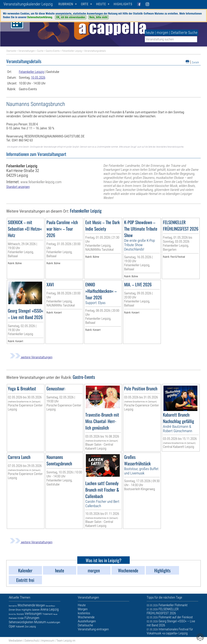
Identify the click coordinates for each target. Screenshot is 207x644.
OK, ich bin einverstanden (71, 17)
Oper (12, 626)
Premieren (13, 618)
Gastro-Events (53, 51)
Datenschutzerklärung (40, 17)
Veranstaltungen (27, 51)
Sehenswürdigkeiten (21, 622)
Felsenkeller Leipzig (72, 51)
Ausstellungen (53, 622)
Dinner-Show (15, 610)
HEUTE (101, 4)
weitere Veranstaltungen (31, 357)
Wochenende (26, 605)
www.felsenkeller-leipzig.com (41, 182)
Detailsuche (85, 625)
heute (150, 33)
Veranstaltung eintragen (93, 629)
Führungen (32, 618)
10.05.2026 (38, 78)
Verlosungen (33, 614)
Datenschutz (32, 641)
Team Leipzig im (66, 641)
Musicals (20, 614)
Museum (40, 622)
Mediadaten (16, 641)
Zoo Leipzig (30, 627)
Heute (55, 614)
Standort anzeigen (18, 187)
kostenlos (84, 613)
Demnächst (13, 606)
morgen (163, 33)
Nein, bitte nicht (98, 17)
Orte (85, 4)
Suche (40, 51)
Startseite (11, 51)
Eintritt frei (12, 614)
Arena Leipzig (50, 609)
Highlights (123, 4)
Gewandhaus (50, 606)
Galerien (36, 610)
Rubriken (66, 4)
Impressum (48, 641)
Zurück (195, 62)
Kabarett (20, 627)
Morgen (40, 605)
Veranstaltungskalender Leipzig (28, 4)
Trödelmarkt (47, 614)
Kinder (21, 618)
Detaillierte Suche (184, 33)
